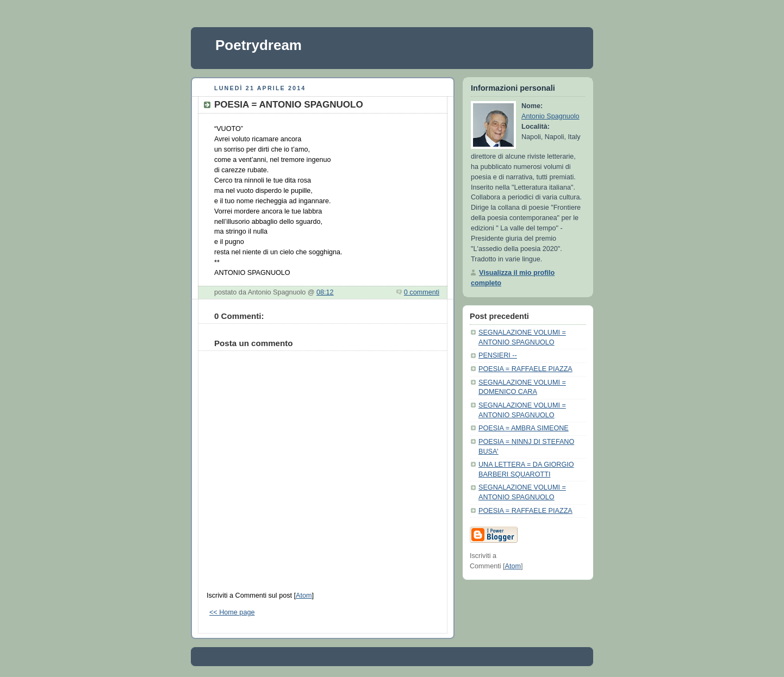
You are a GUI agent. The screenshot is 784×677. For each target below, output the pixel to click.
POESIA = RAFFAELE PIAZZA (525, 369)
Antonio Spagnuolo (550, 116)
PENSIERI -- (498, 355)
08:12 (325, 292)
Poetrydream (259, 45)
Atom (304, 595)
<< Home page (232, 612)
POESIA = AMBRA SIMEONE (524, 428)
